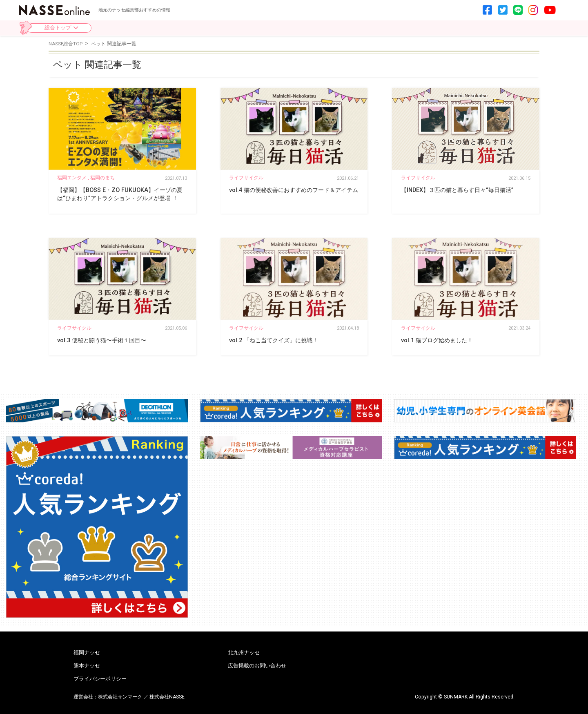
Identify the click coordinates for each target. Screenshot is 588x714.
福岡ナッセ (87, 653)
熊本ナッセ (87, 666)
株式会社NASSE (167, 697)
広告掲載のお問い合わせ (257, 666)
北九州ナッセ (244, 653)
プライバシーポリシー (100, 679)
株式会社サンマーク (120, 697)
